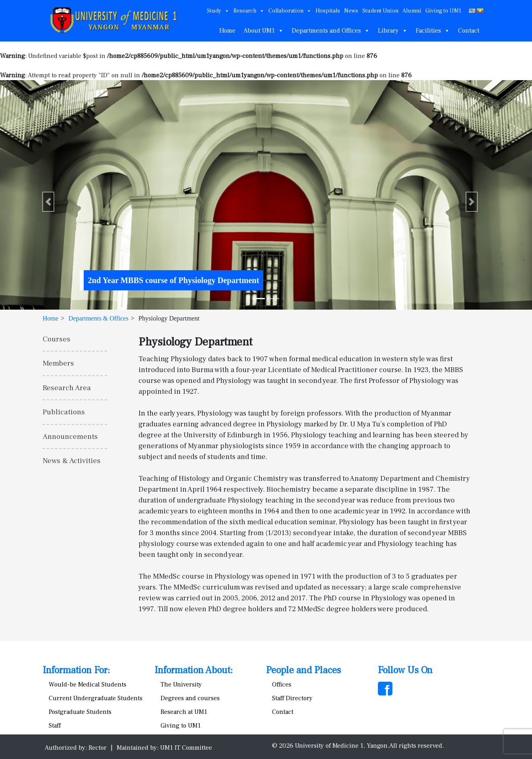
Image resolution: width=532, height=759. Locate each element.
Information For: (76, 670)
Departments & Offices (98, 318)
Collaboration (290, 11)
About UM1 (264, 31)
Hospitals (328, 11)
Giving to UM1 (443, 11)
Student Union (380, 11)
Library (393, 31)
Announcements (70, 436)
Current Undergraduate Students (96, 698)
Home (227, 31)
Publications (64, 412)
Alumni (412, 11)
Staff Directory (292, 698)
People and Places (303, 670)
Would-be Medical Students (88, 685)
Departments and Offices (331, 31)
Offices (282, 685)
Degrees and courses (190, 698)
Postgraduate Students (80, 712)
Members (58, 363)
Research (249, 11)
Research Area (67, 388)
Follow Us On (405, 670)
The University (181, 685)
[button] (48, 202)
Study (218, 11)
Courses (57, 339)
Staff (55, 726)
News (351, 11)
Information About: (194, 670)
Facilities (433, 31)
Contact (469, 31)
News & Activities (72, 461)
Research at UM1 (184, 712)
